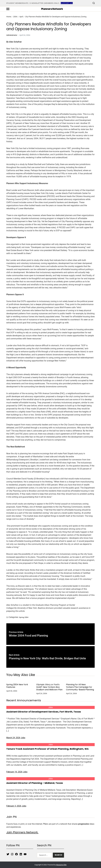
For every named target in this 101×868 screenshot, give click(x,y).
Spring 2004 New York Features (17, 686)
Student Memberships (17, 3)
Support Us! (67, 3)
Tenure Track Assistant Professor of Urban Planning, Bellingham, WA (47, 749)
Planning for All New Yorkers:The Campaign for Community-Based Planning (80, 687)
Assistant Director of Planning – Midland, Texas (35, 783)
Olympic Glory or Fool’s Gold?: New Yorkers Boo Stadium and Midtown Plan (49, 687)
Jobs (50, 707)
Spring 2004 (24, 617)
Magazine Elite (61, 865)
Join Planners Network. (22, 832)
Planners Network (52, 9)
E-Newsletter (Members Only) (45, 3)
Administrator (12, 35)
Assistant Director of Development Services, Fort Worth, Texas (44, 712)
